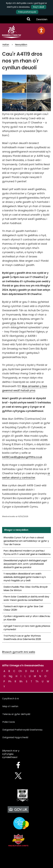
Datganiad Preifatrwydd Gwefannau (22, 730)
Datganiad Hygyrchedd (15, 737)
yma (13, 323)
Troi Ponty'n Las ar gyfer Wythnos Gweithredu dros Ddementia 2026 (22, 637)
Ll (30, 676)
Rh (21, 681)
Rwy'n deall (39, 7)
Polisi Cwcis (9, 722)
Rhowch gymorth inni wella (19, 652)
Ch (20, 671)
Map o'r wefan (10, 706)
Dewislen (42, 20)
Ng (11, 676)
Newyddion (21, 45)
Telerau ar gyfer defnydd (16, 714)
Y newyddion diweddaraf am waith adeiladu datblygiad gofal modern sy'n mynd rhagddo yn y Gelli (25, 577)
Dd (32, 671)
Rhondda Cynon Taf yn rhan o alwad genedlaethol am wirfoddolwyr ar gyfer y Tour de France (26, 541)
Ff (47, 671)
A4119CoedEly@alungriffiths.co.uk (22, 457)
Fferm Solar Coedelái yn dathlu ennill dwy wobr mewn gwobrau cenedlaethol (26, 598)
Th (37, 681)
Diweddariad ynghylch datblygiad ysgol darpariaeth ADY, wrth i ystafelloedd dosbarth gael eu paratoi (25, 564)
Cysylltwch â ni (10, 699)
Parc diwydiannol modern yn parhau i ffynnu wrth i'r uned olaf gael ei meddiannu (27, 552)
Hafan (6, 45)
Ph (10, 681)
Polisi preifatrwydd (27, 12)
